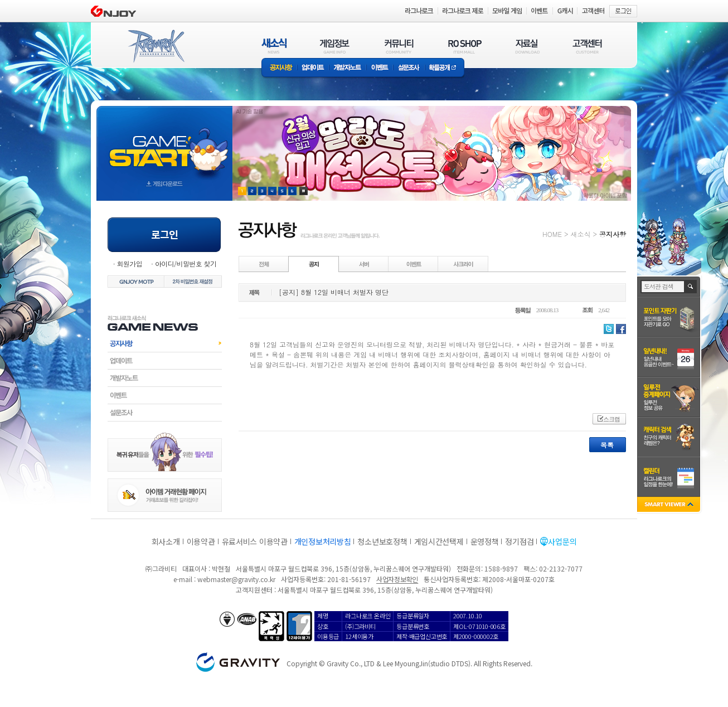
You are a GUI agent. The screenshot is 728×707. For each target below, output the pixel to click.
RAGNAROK (156, 46)
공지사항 (279, 68)
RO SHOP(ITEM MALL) (465, 46)
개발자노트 (348, 68)
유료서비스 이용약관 (255, 541)
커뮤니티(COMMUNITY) (399, 46)
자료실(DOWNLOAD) (527, 46)
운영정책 (485, 541)
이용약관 (201, 541)
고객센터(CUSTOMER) (587, 46)
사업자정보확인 (397, 579)
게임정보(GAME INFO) (335, 46)
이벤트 (380, 68)
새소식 (580, 234)
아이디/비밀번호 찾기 (186, 263)
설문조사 (409, 68)
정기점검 (519, 541)
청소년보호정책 (382, 541)
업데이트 (313, 68)
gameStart (164, 143)
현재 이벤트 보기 (304, 191)
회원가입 (129, 263)
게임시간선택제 (439, 541)
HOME (552, 234)
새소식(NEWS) (274, 46)
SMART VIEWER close (670, 505)
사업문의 (562, 541)
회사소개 (166, 541)
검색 (691, 287)
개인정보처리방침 (323, 541)
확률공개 (445, 68)
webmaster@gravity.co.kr (236, 579)
